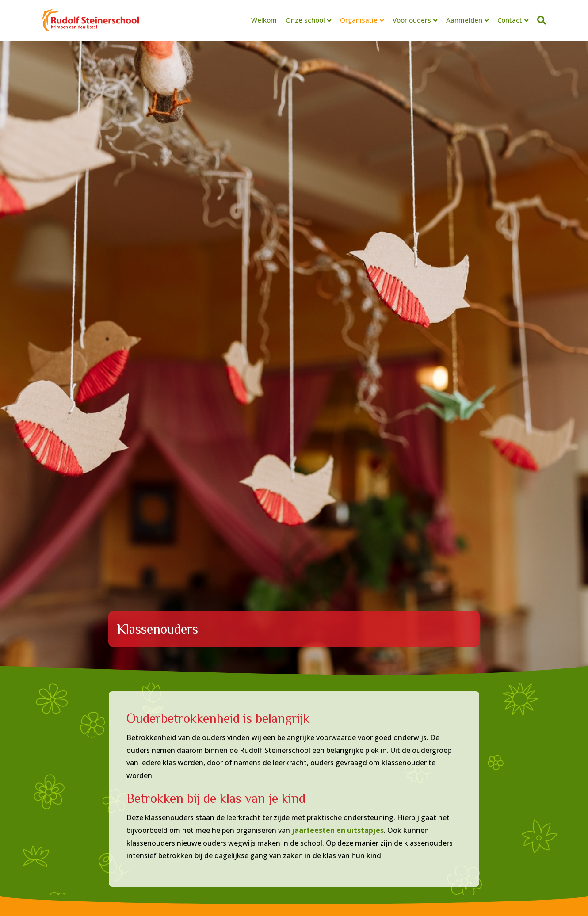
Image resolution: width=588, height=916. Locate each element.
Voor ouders (412, 20)
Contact (510, 20)
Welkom (264, 20)
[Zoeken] (539, 20)
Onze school (305, 20)
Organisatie (359, 20)
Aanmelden (464, 20)
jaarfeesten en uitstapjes (338, 830)
